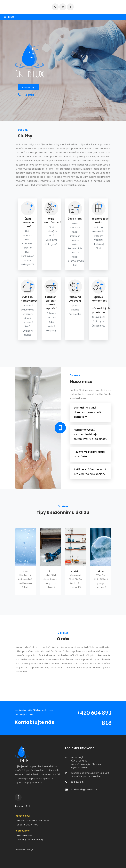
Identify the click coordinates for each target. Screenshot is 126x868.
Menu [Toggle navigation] (9, 17)
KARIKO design (27, 849)
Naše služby (29, 87)
